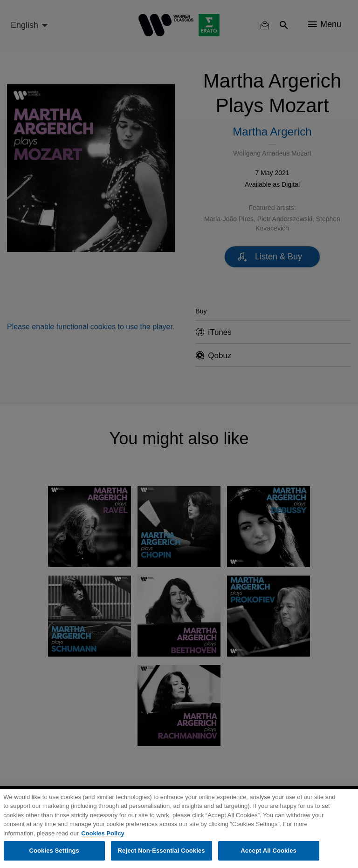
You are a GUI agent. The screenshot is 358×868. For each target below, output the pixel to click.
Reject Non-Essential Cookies (162, 851)
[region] (179, 828)
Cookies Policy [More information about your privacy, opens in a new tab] (103, 833)
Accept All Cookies (268, 851)
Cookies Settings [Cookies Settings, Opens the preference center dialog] (54, 851)
